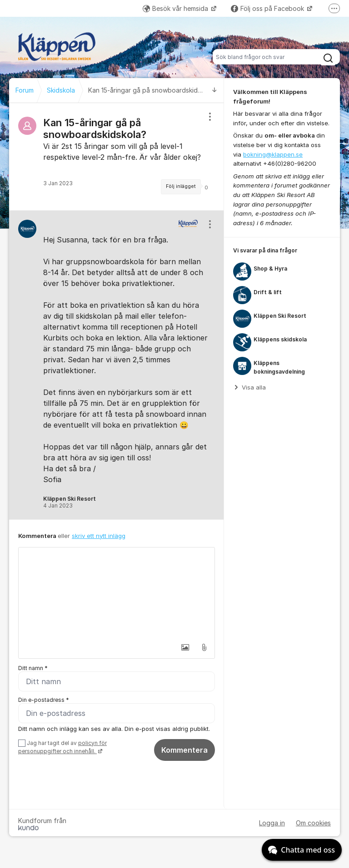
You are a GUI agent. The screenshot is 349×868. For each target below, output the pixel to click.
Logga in (272, 823)
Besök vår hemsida (176, 8)
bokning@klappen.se (273, 154)
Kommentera (184, 750)
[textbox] (117, 593)
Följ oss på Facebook (268, 8)
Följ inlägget (181, 186)
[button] (185, 647)
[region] (117, 157)
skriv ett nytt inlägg (99, 536)
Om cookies (313, 823)
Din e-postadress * (44, 700)
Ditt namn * (33, 668)
